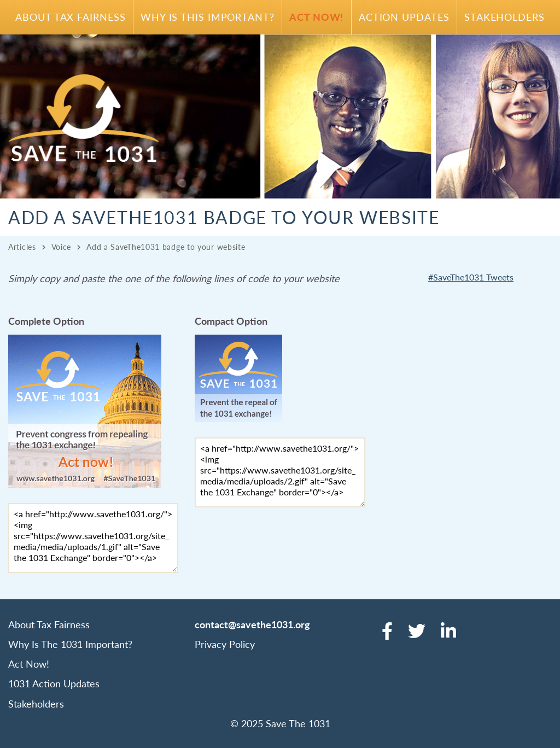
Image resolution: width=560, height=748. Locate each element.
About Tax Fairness (70, 17)
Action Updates (404, 17)
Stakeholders (504, 17)
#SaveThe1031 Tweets (471, 277)
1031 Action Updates (54, 683)
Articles (22, 247)
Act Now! (316, 17)
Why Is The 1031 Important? (70, 644)
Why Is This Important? (208, 17)
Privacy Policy (225, 644)
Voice (62, 247)
